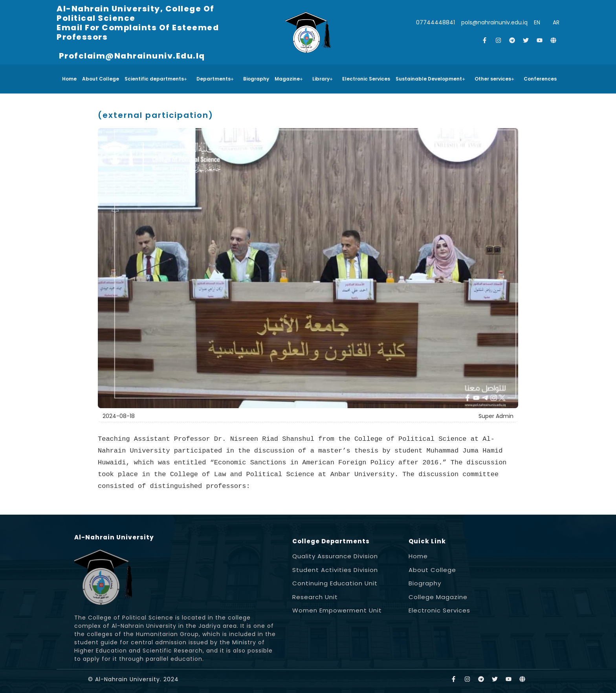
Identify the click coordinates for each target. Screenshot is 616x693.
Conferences (540, 79)
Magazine (289, 79)
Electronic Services (366, 79)
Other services (494, 79)
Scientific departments (156, 79)
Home (69, 79)
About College (101, 79)
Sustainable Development (430, 79)
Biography (256, 79)
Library (323, 79)
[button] (158, 79)
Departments (215, 79)
